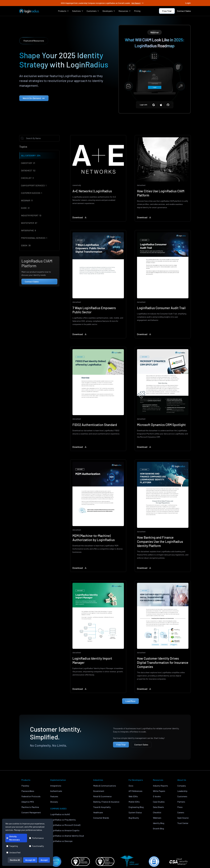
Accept (44, 860)
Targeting (12, 846)
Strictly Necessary (13, 838)
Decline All (15, 860)
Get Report (138, 3)
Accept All (30, 860)
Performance (36, 838)
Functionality (36, 846)
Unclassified (13, 852)
